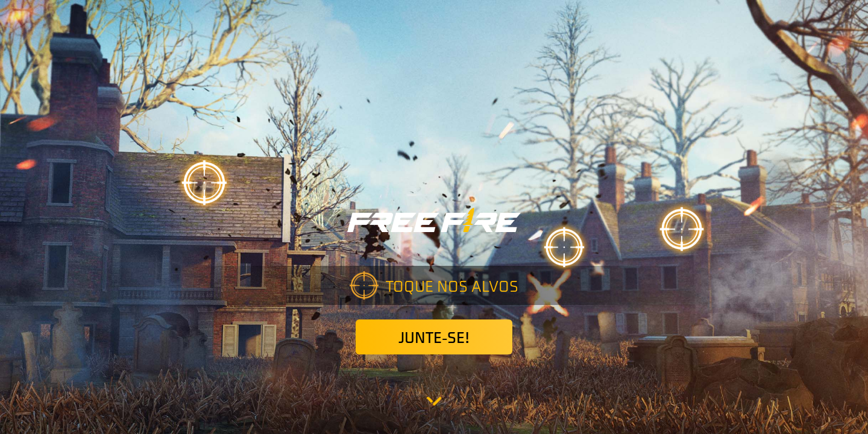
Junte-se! (434, 337)
